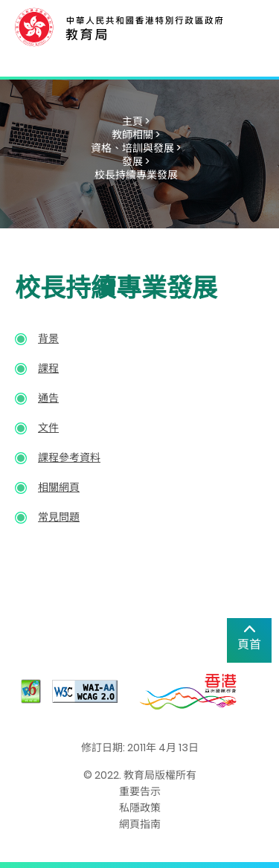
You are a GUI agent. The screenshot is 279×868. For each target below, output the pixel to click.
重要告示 (140, 791)
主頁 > (136, 121)
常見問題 (59, 517)
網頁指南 (140, 824)
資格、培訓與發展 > (136, 148)
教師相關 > (136, 135)
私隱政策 (140, 808)
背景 (48, 338)
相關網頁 (59, 487)
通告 (48, 398)
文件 (48, 428)
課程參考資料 (69, 457)
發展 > (136, 161)
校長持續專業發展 (136, 175)
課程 (48, 368)
